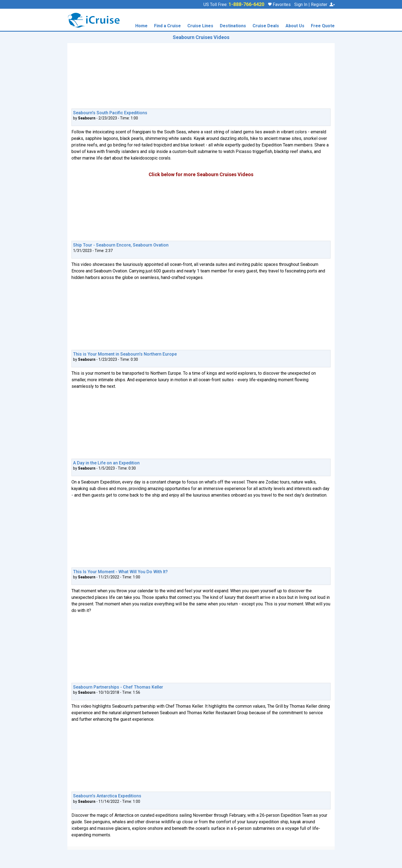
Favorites (279, 4)
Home (141, 26)
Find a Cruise (167, 26)
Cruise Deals (266, 26)
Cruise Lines (200, 26)
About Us (295, 26)
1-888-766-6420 (246, 4)
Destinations (233, 26)
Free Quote (323, 26)
